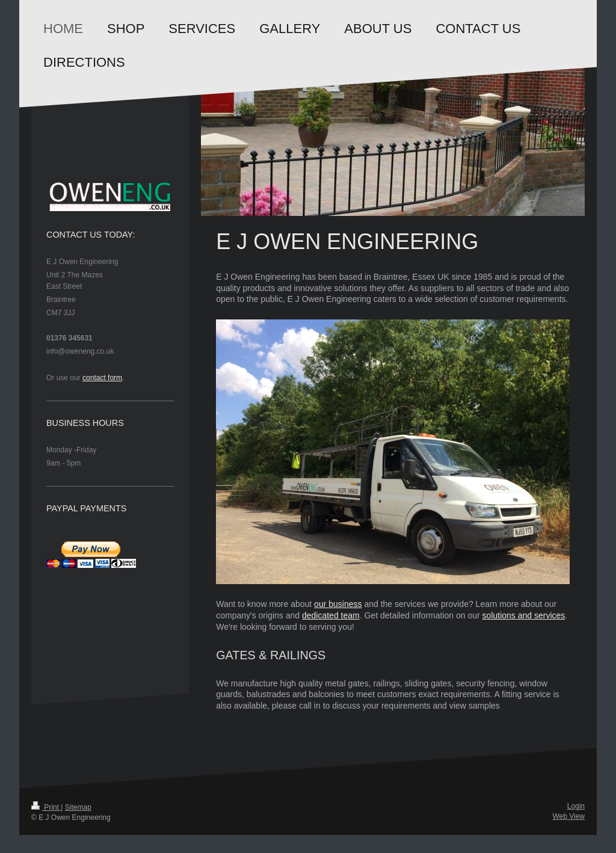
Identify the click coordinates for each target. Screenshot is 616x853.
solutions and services (524, 615)
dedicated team (331, 615)
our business (338, 604)
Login (576, 806)
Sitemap (78, 807)
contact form (102, 378)
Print (46, 807)
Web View (568, 816)
